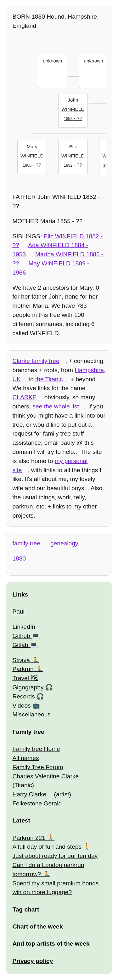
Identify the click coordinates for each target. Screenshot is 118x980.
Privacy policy (33, 961)
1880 (19, 558)
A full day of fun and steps (47, 847)
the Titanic (49, 379)
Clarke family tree (36, 361)
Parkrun (23, 669)
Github (21, 636)
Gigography (28, 687)
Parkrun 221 (29, 838)
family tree (26, 543)
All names (25, 758)
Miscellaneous (31, 714)
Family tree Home (36, 749)
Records (23, 696)
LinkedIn (24, 627)
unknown (52, 61)
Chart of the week (37, 927)
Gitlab (20, 645)
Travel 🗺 (25, 678)
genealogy (64, 543)
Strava (21, 660)
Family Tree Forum (38, 767)
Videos (21, 706)
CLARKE (24, 397)
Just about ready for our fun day (55, 856)
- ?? (73, 108)
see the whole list (56, 406)
